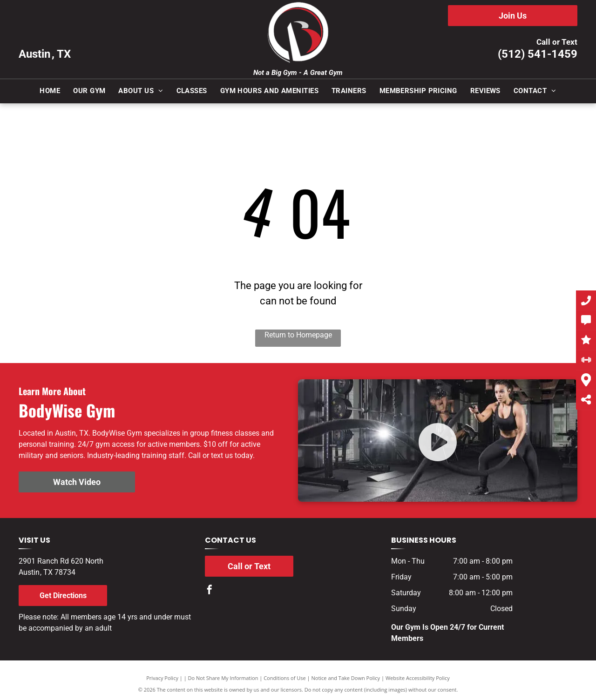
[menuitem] (50, 91)
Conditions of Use (285, 678)
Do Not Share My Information (223, 678)
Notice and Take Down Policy (346, 678)
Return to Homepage (298, 335)
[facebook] (210, 591)
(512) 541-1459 (538, 54)
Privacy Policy (162, 678)
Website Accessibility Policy (418, 678)
